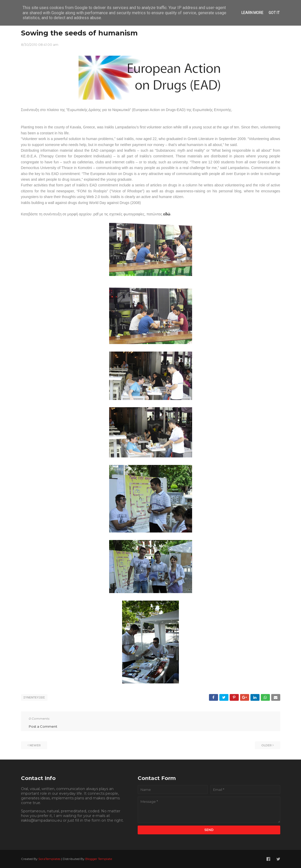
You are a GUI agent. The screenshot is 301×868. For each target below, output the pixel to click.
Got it (274, 13)
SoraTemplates (49, 859)
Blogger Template (99, 859)
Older (267, 745)
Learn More (252, 13)
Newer (35, 745)
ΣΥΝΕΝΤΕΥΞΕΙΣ (34, 697)
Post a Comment (43, 726)
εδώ (167, 214)
